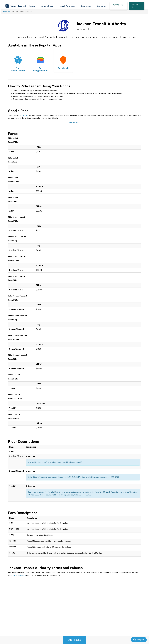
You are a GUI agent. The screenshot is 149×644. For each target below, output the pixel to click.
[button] (33, 6)
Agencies (6, 11)
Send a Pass (24, 115)
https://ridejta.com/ (19, 575)
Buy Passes (74, 640)
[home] (16, 6)
